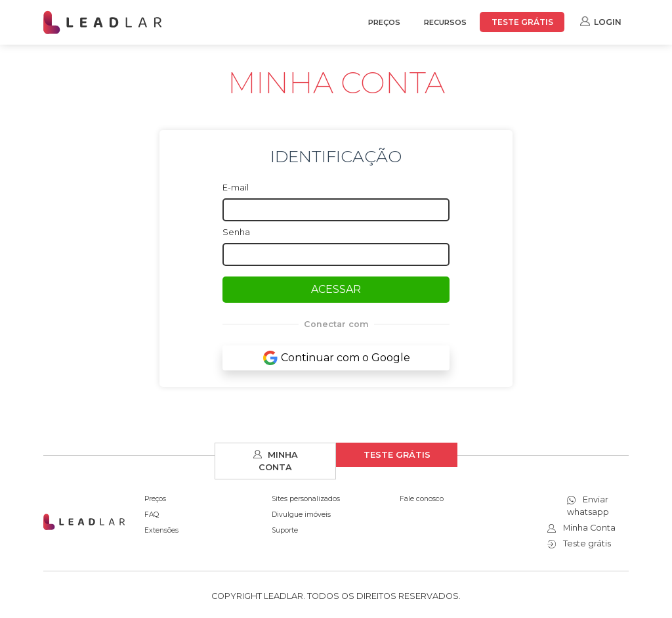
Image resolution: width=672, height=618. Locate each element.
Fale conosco (422, 499)
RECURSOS (445, 22)
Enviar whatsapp (588, 506)
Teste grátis (579, 543)
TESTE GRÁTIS (522, 22)
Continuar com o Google (336, 358)
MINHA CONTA (276, 461)
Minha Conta (581, 528)
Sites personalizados (306, 499)
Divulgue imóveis (301, 515)
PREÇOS (384, 22)
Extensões (161, 530)
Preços (155, 499)
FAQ (152, 515)
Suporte (285, 530)
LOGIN (601, 21)
